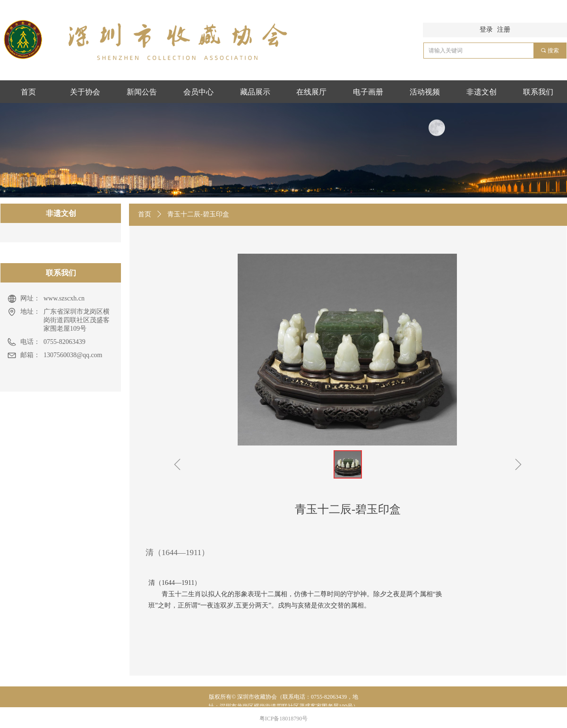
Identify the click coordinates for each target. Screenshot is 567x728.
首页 (145, 214)
